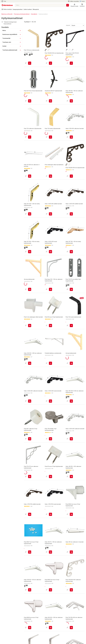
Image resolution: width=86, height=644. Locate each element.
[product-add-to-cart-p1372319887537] (30, 101)
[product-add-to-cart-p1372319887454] (30, 439)
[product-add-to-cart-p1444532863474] (71, 439)
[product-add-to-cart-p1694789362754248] (50, 363)
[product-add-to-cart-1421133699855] (30, 252)
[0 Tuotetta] (82, 5)
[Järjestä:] (77, 25)
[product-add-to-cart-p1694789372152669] (30, 137)
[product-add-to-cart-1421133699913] (30, 363)
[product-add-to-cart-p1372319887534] (50, 477)
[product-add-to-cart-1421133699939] (71, 401)
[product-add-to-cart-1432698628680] (50, 137)
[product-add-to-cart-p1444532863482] (71, 214)
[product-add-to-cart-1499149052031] (30, 63)
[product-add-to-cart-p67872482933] (30, 289)
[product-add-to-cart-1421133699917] (30, 214)
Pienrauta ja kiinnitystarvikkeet (22, 14)
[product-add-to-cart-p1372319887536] (50, 590)
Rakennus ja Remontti (7, 14)
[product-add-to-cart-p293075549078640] (71, 326)
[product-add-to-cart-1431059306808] (71, 590)
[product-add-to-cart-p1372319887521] (71, 289)
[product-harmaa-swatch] (73, 50)
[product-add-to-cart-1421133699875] (30, 176)
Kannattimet (34, 14)
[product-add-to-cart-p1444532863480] (50, 401)
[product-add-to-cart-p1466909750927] (71, 628)
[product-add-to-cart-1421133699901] (50, 552)
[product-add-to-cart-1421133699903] (30, 590)
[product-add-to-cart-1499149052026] (71, 176)
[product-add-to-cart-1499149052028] (50, 63)
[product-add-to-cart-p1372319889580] (30, 326)
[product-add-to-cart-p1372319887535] (50, 326)
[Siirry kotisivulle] (7, 5)
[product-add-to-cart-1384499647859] (30, 552)
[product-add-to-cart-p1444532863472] (50, 514)
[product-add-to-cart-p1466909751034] (71, 63)
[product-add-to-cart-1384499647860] (71, 514)
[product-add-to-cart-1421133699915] (71, 252)
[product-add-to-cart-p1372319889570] (50, 289)
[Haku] (68, 5)
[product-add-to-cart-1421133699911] (50, 628)
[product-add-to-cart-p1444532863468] (30, 514)
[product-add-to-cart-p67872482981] (71, 363)
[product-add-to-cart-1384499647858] (30, 628)
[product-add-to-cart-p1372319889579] (50, 176)
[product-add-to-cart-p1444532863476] (30, 401)
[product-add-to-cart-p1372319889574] (30, 477)
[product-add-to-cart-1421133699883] (71, 552)
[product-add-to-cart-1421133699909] (71, 477)
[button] (74, 5)
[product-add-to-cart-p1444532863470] (71, 137)
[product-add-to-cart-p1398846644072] (50, 101)
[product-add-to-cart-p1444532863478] (50, 214)
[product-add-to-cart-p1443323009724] (50, 252)
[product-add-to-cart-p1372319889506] (50, 439)
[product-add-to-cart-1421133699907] (71, 101)
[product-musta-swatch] (46, 50)
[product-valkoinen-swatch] (49, 50)
